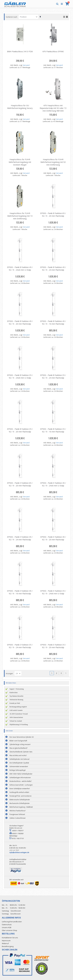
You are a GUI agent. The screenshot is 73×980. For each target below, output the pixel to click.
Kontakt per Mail (15, 703)
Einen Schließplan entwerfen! (20, 789)
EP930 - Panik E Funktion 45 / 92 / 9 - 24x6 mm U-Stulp (53, 484)
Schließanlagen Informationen (20, 778)
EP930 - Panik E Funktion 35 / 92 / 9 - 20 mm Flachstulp (53, 646)
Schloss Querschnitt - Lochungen (21, 785)
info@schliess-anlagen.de (19, 852)
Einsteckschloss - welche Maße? (21, 781)
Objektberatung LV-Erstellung (19, 725)
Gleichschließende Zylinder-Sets (21, 752)
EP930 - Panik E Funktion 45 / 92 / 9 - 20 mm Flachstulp (53, 538)
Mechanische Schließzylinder (20, 803)
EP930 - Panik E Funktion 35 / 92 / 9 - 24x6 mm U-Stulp (53, 592)
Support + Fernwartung (17, 689)
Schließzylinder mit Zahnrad (19, 759)
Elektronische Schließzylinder (20, 800)
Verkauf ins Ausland (16, 721)
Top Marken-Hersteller (16, 696)
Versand (26, 65)
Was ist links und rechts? (18, 755)
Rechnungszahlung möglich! (18, 707)
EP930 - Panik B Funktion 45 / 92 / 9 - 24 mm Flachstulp (53, 268)
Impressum (6, 941)
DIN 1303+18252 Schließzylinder (21, 774)
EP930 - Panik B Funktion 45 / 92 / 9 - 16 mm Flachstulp (53, 322)
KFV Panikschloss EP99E (53, 51)
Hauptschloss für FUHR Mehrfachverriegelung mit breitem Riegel (20, 162)
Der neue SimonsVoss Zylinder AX (22, 737)
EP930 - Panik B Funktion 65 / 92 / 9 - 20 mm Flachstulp (53, 215)
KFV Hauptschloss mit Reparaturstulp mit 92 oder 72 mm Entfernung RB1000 (53, 108)
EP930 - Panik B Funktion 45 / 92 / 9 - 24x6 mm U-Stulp (20, 268)
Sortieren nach (12, 17)
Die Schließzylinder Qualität (19, 763)
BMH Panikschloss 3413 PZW (20, 51)
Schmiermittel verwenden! (19, 766)
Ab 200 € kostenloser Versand (19, 714)
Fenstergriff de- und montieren (20, 796)
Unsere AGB (7, 927)
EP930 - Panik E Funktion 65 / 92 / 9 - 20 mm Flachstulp (20, 484)
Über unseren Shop (9, 930)
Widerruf (5, 943)
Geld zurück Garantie (16, 710)
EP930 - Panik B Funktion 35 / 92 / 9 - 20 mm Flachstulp (20, 430)
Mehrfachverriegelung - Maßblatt (21, 807)
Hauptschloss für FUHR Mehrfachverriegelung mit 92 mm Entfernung (53, 162)
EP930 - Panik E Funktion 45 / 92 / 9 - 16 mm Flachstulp (20, 592)
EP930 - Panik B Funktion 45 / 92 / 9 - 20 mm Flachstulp (20, 322)
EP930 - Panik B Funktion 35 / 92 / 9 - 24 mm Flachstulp (53, 376)
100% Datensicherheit (16, 717)
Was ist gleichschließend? (18, 748)
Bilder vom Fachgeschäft (18, 741)
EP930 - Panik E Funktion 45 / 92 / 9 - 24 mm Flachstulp (20, 538)
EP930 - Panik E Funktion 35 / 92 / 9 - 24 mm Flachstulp (20, 646)
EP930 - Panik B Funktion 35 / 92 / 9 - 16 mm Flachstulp (53, 430)
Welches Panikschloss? (18, 811)
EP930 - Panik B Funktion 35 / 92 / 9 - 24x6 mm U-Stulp (20, 376)
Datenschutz (7, 925)
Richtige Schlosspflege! (18, 770)
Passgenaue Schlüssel (17, 814)
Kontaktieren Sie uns (10, 938)
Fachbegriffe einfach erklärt (19, 792)
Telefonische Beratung (16, 700)
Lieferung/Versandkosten (12, 922)
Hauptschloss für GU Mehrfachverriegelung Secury (20, 107)
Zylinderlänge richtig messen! (20, 744)
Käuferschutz (14, 693)
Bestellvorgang (8, 946)
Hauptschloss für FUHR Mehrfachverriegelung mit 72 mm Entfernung (20, 216)
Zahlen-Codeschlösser (18, 818)
